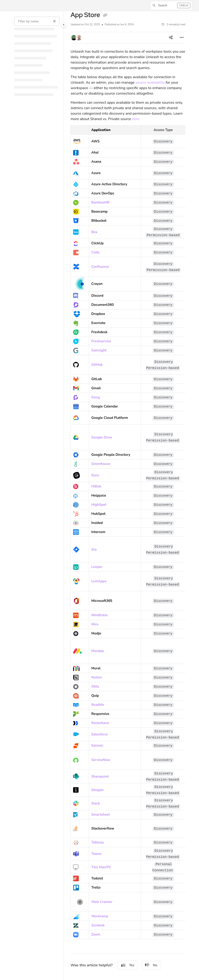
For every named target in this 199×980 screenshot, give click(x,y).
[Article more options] (182, 38)
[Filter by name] (37, 21)
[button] (171, 5)
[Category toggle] (64, 25)
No (151, 965)
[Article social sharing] (171, 38)
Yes (128, 965)
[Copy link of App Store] (105, 15)
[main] (128, 496)
